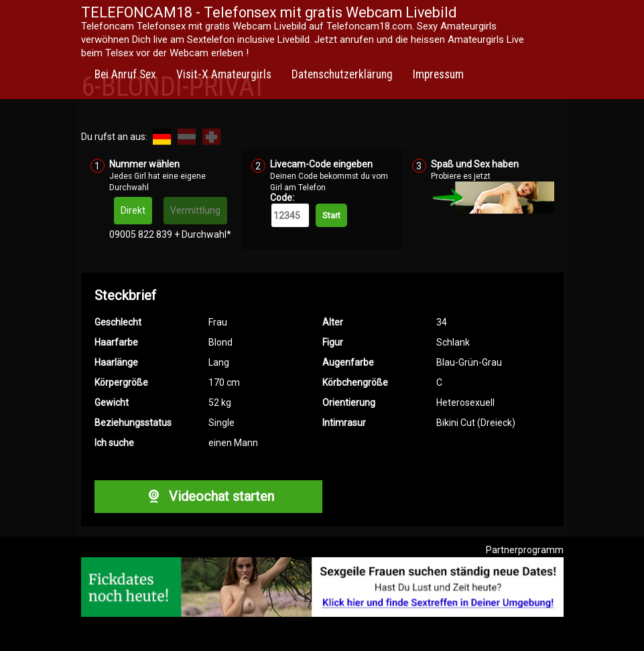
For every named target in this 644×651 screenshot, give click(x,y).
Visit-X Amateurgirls (224, 74)
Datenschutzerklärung (342, 74)
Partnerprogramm (525, 550)
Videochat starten (208, 496)
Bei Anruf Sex (125, 74)
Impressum (438, 74)
